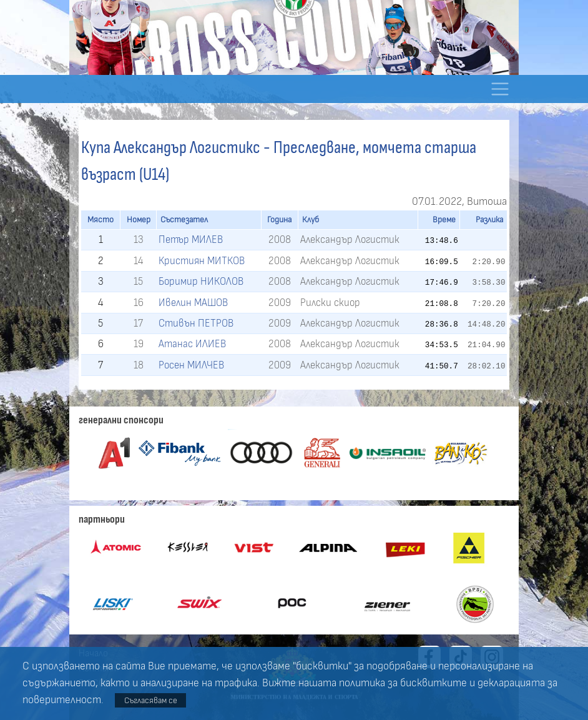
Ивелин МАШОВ (193, 303)
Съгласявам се (151, 700)
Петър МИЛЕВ (191, 239)
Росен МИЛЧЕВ (191, 365)
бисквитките (434, 683)
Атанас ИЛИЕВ (192, 344)
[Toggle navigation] (500, 89)
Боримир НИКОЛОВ (201, 281)
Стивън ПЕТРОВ (196, 323)
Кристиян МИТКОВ (202, 261)
